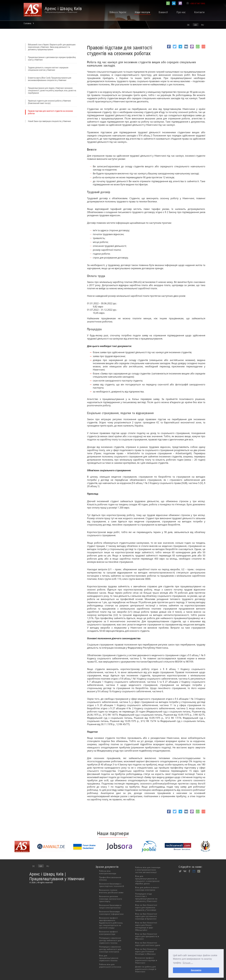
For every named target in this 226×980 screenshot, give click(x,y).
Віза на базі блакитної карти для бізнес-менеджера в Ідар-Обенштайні (146, 926)
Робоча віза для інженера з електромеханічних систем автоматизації (148, 870)
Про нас (181, 12)
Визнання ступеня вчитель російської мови (111, 891)
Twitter (175, 48)
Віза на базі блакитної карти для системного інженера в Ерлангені (146, 916)
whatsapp (198, 48)
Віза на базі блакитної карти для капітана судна (148, 944)
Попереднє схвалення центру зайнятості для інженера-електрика (110, 949)
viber (192, 48)
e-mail (203, 48)
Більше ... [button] (188, 963)
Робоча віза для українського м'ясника (110, 966)
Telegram (180, 48)
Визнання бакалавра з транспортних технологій (112, 885)
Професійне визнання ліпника (110, 879)
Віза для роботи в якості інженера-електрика (147, 889)
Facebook (169, 48)
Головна (28, 23)
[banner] (56, 11)
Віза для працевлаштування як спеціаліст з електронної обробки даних (147, 880)
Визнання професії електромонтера (108, 933)
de (188, 25)
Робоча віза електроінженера (108, 872)
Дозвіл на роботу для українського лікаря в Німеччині (146, 969)
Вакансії (163, 12)
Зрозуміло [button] (196, 970)
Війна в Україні (118, 12)
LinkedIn (194, 871)
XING (199, 871)
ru (203, 25)
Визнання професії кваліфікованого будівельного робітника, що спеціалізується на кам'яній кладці (111, 923)
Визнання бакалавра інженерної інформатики (111, 913)
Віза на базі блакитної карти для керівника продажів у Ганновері (146, 907)
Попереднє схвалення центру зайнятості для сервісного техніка (110, 940)
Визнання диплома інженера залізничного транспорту (111, 899)
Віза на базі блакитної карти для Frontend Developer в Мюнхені (146, 951)
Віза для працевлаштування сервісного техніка (109, 958)
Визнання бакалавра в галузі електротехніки (110, 906)
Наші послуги (142, 12)
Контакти (199, 12)
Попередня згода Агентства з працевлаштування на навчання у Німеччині (146, 897)
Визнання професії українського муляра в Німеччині (146, 960)
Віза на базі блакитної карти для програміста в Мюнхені (147, 936)
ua (195, 25)
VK (186, 48)
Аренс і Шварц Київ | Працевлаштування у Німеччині (57, 876)
